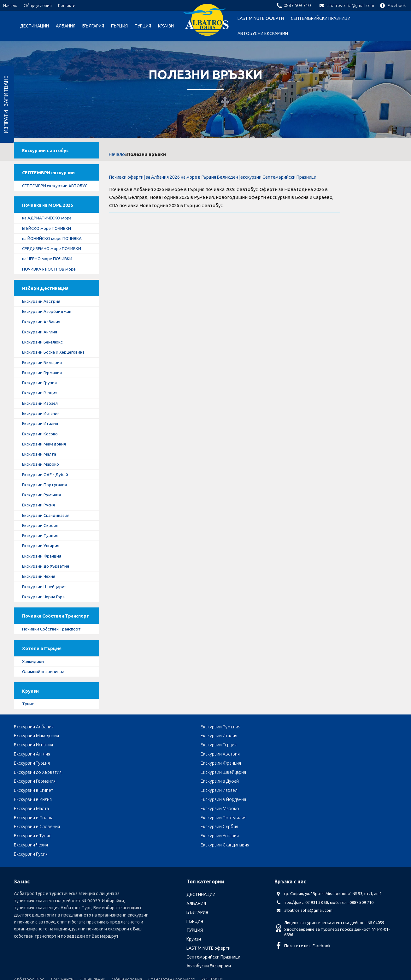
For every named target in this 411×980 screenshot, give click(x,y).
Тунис (29, 742)
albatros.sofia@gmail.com (347, 5)
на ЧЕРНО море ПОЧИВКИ (49, 272)
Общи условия (38, 5)
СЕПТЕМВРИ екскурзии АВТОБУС (47, 193)
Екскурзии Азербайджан (49, 328)
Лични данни (93, 935)
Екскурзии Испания (43, 433)
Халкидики (35, 696)
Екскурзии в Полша (34, 801)
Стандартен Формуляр (172, 935)
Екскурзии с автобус (48, 152)
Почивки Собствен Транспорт (54, 662)
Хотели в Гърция (44, 683)
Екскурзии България (44, 380)
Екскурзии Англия (42, 349)
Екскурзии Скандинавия (48, 537)
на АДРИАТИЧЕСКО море (49, 230)
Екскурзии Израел (42, 422)
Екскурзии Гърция (42, 412)
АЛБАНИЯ (66, 26)
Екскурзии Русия (40, 527)
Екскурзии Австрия (43, 317)
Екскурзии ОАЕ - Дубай (47, 495)
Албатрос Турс (29, 935)
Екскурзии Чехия (40, 600)
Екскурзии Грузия (41, 401)
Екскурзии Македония (46, 464)
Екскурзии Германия (44, 391)
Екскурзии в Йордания (190, 792)
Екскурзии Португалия (47, 506)
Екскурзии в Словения (190, 801)
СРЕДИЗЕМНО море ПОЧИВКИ (54, 262)
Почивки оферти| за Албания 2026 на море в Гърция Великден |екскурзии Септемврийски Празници (213, 177)
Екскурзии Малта (41, 475)
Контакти (67, 5)
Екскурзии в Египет (340, 783)
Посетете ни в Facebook (307, 902)
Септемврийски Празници (321, 18)
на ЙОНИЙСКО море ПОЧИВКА (54, 251)
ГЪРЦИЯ (119, 26)
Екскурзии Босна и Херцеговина (56, 370)
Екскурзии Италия (42, 443)
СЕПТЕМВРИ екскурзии (51, 176)
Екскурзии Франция (44, 579)
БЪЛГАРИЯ (93, 26)
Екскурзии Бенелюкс (45, 359)
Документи (62, 935)
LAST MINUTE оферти (261, 18)
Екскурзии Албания (43, 338)
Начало (10, 5)
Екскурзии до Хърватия (48, 590)
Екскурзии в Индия (109, 792)
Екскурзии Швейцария (46, 611)
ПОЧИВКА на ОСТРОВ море (51, 283)
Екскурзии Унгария (43, 569)
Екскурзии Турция (42, 558)
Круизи (166, 26)
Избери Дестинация (48, 304)
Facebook (393, 5)
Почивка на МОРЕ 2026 (51, 216)
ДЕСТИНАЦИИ (34, 26)
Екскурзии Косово (42, 453)
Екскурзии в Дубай (263, 783)
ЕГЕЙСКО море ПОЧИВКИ (49, 241)
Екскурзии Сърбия (42, 548)
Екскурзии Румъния (43, 517)
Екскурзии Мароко (42, 485)
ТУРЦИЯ (143, 26)
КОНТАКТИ (212, 935)
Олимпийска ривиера (46, 707)
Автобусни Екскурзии (263, 33)
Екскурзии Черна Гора (45, 621)
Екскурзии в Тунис (339, 801)
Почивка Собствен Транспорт (46, 645)
